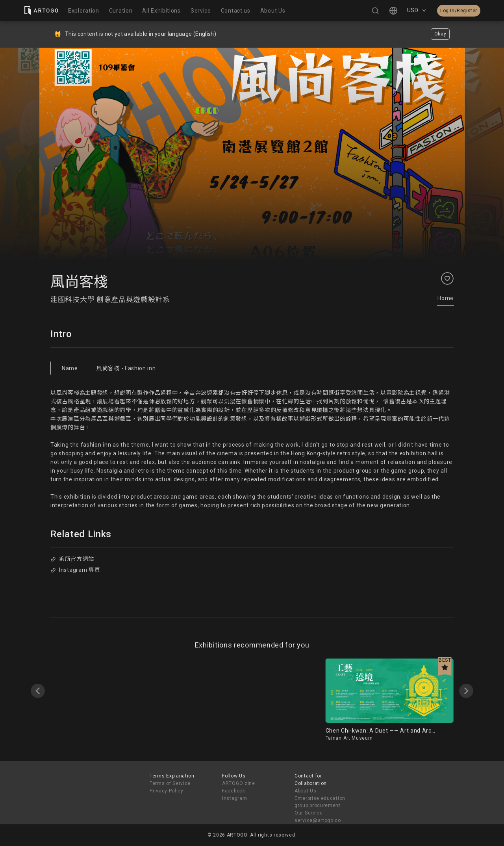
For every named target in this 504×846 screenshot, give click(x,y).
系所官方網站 (72, 559)
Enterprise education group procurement (320, 802)
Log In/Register (459, 11)
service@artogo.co (318, 820)
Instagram (234, 798)
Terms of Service (170, 783)
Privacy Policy (167, 791)
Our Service (309, 813)
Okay (440, 34)
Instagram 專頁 (75, 570)
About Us (306, 791)
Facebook (234, 791)
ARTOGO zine (239, 783)
